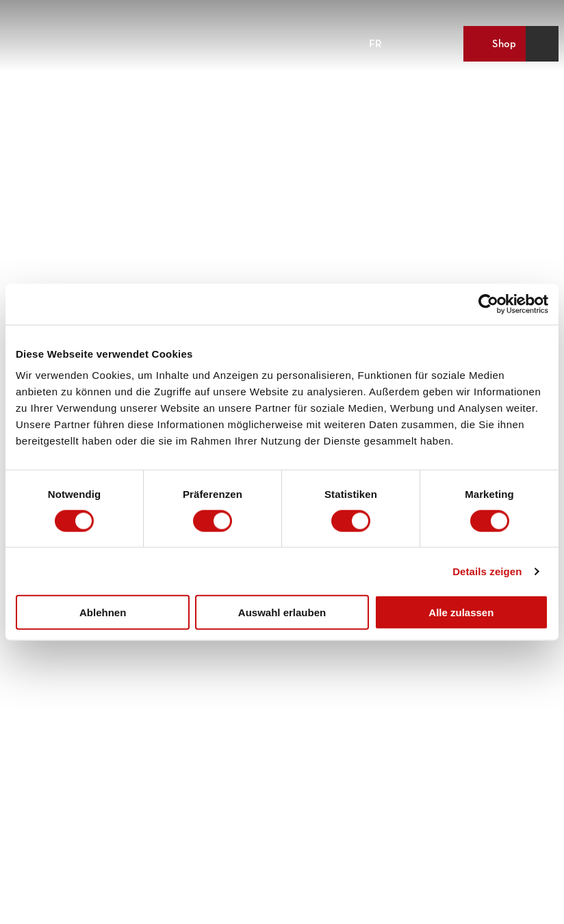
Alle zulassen (461, 612)
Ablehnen (103, 612)
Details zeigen (487, 571)
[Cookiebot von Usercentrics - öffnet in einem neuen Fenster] (488, 304)
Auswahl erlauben (282, 612)
